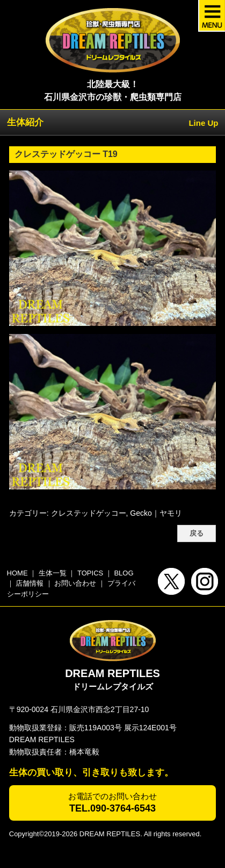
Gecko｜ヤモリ (156, 513)
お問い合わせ (75, 583)
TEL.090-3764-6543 (113, 808)
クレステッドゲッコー (89, 513)
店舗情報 (30, 583)
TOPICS (90, 573)
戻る (197, 533)
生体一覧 (53, 573)
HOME (17, 573)
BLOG (124, 573)
